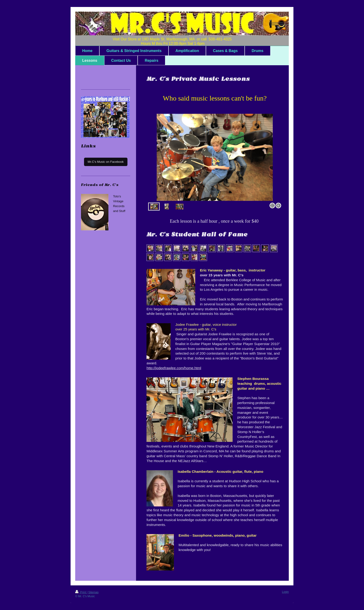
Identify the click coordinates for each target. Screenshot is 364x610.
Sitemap (93, 592)
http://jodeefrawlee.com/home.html (174, 368)
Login (285, 592)
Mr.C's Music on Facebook (106, 162)
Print (81, 592)
